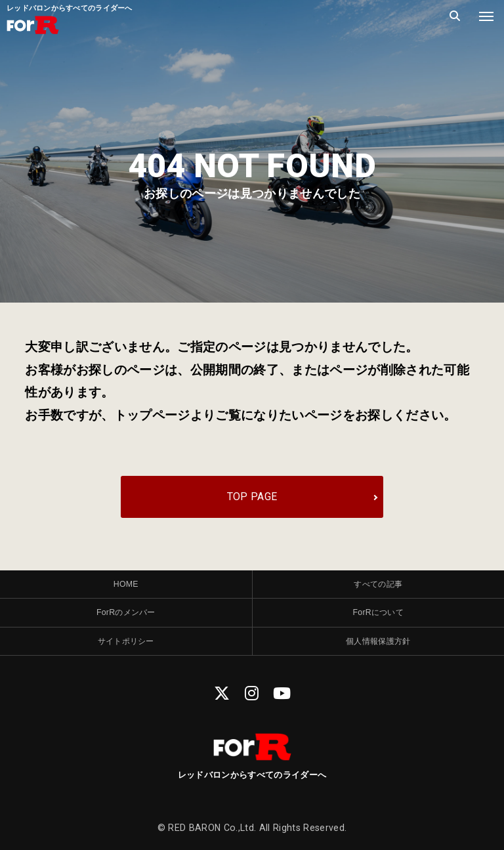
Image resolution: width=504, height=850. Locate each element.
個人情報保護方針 (378, 653)
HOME (126, 589)
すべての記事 (378, 589)
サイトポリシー (126, 653)
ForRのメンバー (126, 621)
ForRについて (378, 621)
